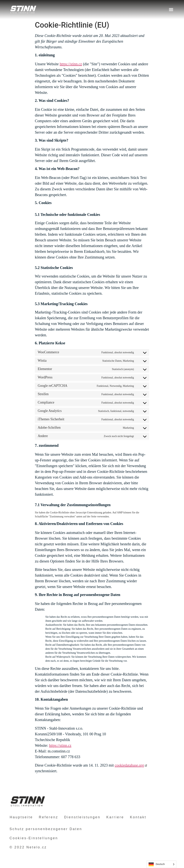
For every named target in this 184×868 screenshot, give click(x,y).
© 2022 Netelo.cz (28, 847)
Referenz (48, 817)
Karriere (115, 817)
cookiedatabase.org (129, 765)
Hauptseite (21, 817)
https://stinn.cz (71, 64)
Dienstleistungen (82, 817)
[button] (171, 10)
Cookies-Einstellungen (34, 838)
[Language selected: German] (161, 864)
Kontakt (137, 817)
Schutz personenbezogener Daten (46, 829)
